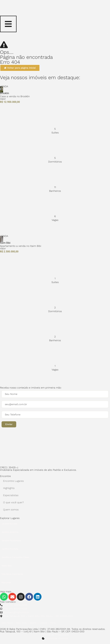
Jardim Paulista (10, 549)
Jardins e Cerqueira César (15, 557)
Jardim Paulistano (11, 540)
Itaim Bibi (7, 566)
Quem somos (11, 510)
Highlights (9, 488)
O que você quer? (13, 502)
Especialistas (11, 495)
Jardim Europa (9, 524)
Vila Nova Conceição (12, 574)
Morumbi (6, 582)
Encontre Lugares (13, 481)
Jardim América (10, 532)
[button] (9, 424)
